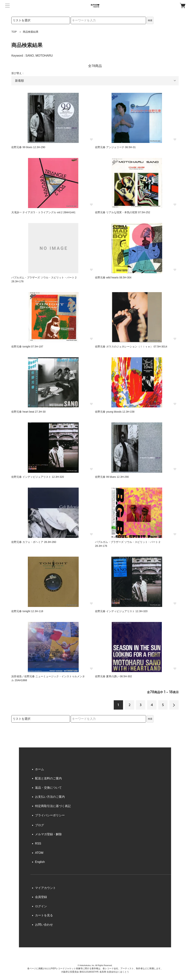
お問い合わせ (44, 925)
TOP (14, 32)
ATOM (39, 853)
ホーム (40, 769)
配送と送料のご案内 (48, 778)
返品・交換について (48, 788)
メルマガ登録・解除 (48, 834)
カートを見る (44, 915)
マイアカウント (45, 888)
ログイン (41, 906)
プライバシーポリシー (50, 815)
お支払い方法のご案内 (50, 797)
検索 (150, 20)
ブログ (40, 825)
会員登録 (41, 897)
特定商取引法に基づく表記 (53, 806)
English (40, 862)
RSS (38, 843)
